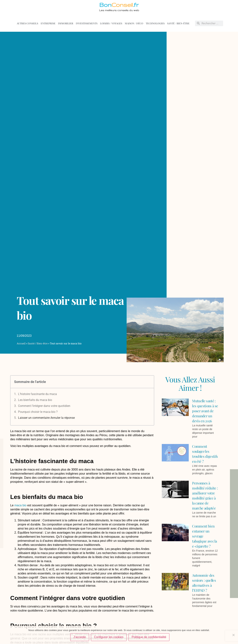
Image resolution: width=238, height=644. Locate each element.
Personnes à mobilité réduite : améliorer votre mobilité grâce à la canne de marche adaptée (205, 495)
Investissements (87, 23)
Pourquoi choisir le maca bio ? (38, 412)
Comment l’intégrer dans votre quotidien (44, 406)
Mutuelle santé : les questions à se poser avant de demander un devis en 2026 (205, 411)
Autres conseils (27, 23)
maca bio (20, 505)
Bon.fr (119, 5)
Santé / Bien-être (178, 23)
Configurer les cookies (109, 637)
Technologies (155, 23)
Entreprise (48, 23)
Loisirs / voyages (111, 23)
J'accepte (80, 637)
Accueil (21, 343)
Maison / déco (134, 23)
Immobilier (66, 23)
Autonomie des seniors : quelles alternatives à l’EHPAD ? (204, 583)
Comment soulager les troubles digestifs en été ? (205, 454)
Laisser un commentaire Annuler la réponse (46, 418)
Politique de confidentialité (149, 637)
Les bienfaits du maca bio (35, 400)
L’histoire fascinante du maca (37, 394)
